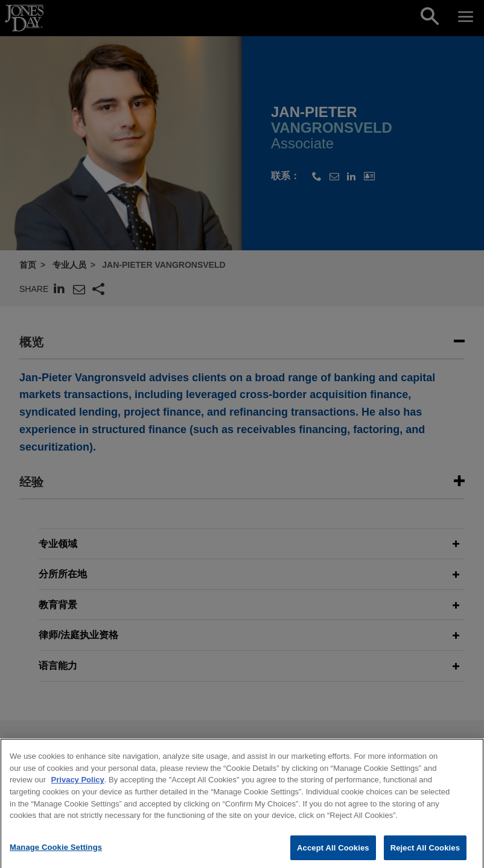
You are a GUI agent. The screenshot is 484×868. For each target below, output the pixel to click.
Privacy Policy (78, 786)
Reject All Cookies (425, 853)
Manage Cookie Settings (56, 853)
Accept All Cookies (333, 853)
